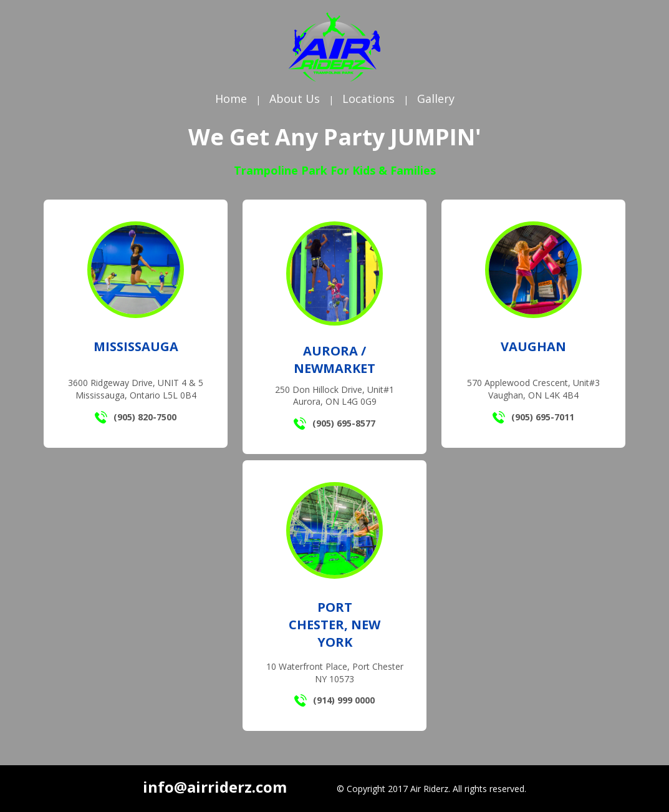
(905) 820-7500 (136, 417)
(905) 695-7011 (533, 417)
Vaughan (533, 346)
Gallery (436, 99)
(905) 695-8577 (334, 423)
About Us (295, 99)
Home (231, 99)
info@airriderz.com (215, 787)
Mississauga (136, 346)
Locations (368, 99)
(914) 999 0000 (334, 700)
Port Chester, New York (334, 625)
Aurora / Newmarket (334, 360)
